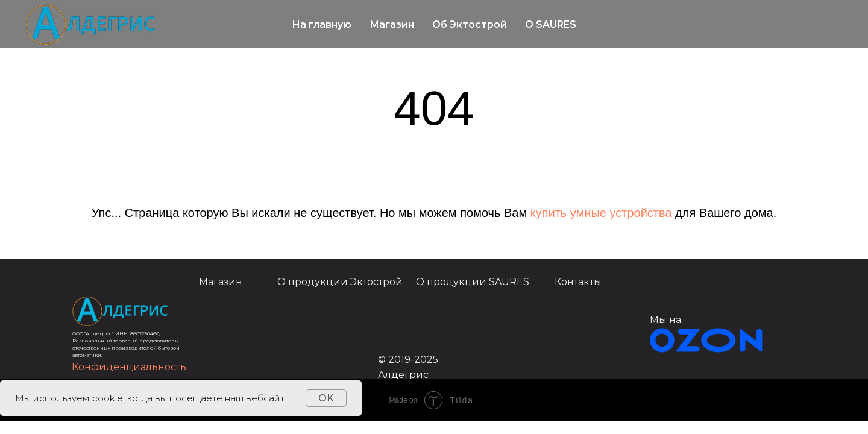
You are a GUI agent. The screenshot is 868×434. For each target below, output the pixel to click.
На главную (322, 24)
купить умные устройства (601, 213)
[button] (129, 367)
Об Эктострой (470, 24)
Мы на (665, 320)
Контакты (578, 282)
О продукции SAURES (473, 282)
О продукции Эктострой (340, 282)
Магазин (392, 24)
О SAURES (551, 24)
